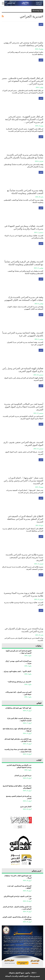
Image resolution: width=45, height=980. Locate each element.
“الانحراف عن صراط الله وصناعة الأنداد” (19, 682)
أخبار (41, 24)
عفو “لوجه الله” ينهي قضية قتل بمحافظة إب (18, 708)
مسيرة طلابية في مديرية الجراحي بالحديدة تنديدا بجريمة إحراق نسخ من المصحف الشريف (25, 557)
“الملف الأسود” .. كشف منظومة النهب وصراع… (17, 671)
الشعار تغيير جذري (26, 807)
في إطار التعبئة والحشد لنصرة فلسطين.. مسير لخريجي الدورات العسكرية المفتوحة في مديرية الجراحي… (23, 81)
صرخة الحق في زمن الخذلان (23, 776)
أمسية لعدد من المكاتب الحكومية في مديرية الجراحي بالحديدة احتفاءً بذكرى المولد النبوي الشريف (24, 407)
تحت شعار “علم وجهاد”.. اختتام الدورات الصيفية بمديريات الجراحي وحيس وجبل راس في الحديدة (24, 481)
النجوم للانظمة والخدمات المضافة (17, 976)
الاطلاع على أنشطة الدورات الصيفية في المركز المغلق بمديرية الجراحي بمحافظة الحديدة (25, 519)
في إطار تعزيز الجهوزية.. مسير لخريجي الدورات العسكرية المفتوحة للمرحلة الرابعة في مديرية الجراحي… (24, 119)
